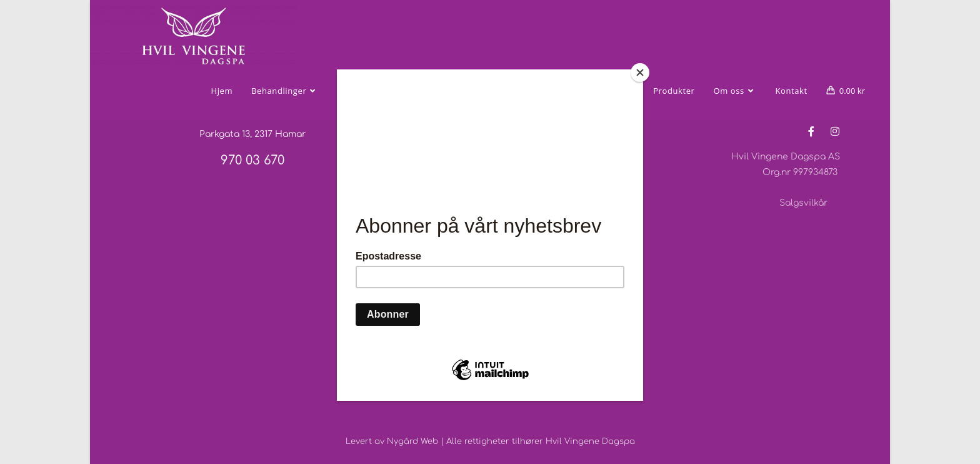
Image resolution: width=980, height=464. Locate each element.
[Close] (640, 73)
